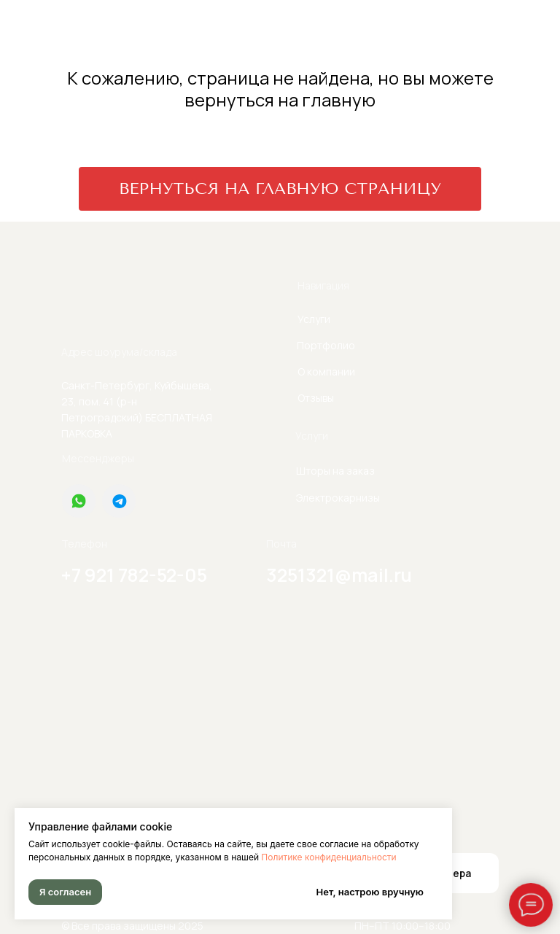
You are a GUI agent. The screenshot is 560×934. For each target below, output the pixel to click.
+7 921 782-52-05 (134, 575)
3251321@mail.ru (339, 575)
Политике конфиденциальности (328, 857)
